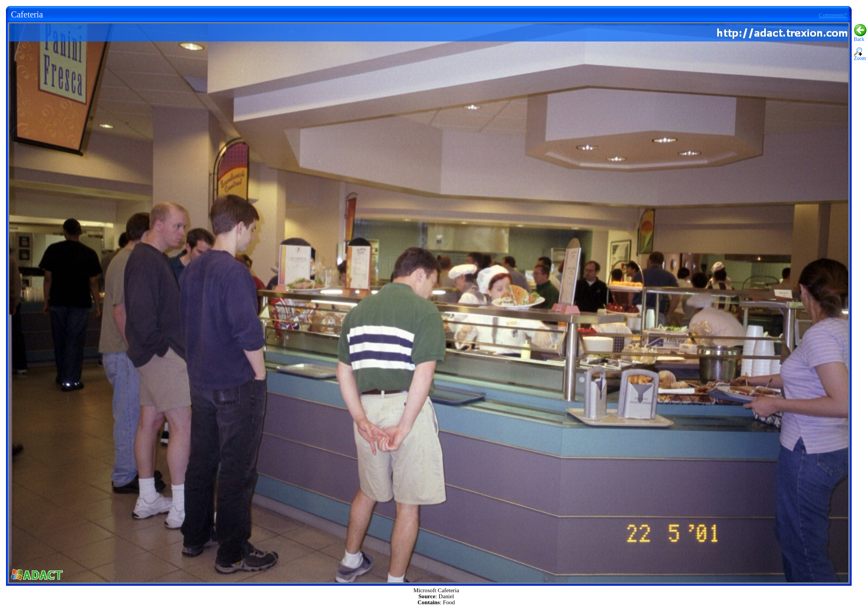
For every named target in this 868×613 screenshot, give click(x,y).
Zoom (860, 56)
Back (860, 37)
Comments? (833, 15)
